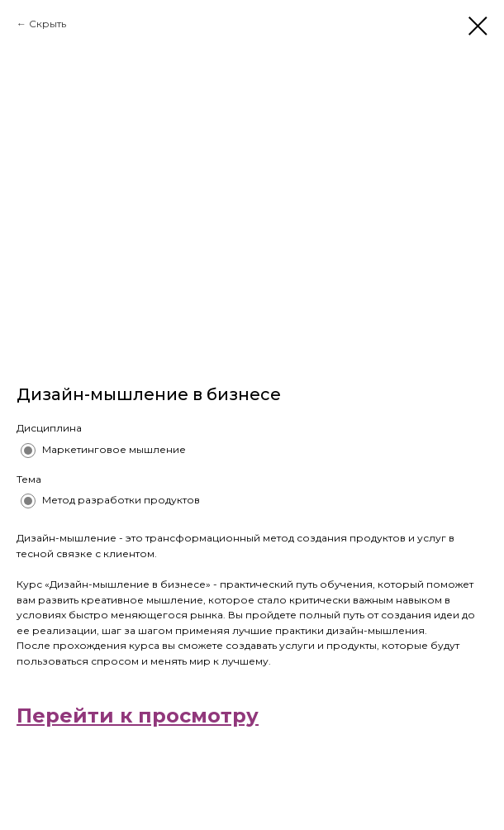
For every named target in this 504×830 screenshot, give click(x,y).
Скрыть (48, 24)
